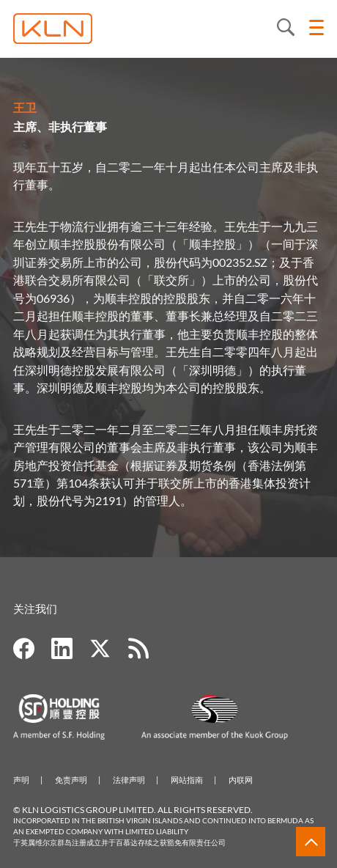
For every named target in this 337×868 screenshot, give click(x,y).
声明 (21, 780)
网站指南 (187, 780)
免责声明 (71, 780)
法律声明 (129, 780)
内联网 (241, 780)
